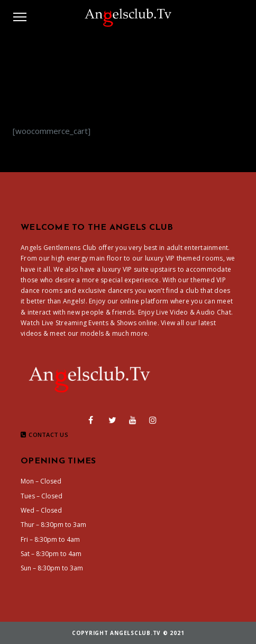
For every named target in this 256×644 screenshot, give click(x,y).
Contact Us (44, 435)
